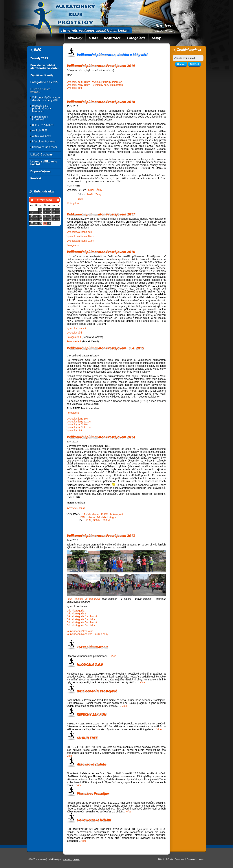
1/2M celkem (87, 517)
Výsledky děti (74, 88)
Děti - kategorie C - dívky (81, 619)
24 (50, 220)
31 (50, 223)
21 (36, 220)
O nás (170, 859)
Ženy (99, 190)
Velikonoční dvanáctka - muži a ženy (87, 634)
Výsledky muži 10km (78, 82)
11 (54, 213)
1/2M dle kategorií (107, 517)
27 (32, 223)
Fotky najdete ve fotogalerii (84, 599)
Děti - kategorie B (77, 614)
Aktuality (162, 859)
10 (50, 213)
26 (59, 220)
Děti (80, 199)
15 (41, 216)
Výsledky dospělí (76, 328)
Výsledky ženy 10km (78, 85)
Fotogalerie (74, 203)
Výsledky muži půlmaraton (107, 82)
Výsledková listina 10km (80, 236)
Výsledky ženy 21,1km (79, 422)
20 (32, 220)
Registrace (180, 859)
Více (114, 656)
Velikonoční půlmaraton (80, 631)
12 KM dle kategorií (112, 514)
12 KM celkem (90, 514)
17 (50, 216)
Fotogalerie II (74, 341)
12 (59, 213)
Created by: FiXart (71, 859)
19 (59, 216)
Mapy (201, 859)
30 (45, 223)
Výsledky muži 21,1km (79, 427)
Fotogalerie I (74, 337)
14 (36, 216)
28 (36, 223)
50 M (88, 520)
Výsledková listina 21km (80, 241)
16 (45, 216)
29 (41, 223)
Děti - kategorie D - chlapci (82, 622)
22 (41, 220)
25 (54, 220)
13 (32, 216)
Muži (91, 190)
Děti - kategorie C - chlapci (82, 616)
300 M (97, 520)
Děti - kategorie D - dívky (81, 625)
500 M (106, 520)
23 (45, 220)
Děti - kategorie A (77, 611)
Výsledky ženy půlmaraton (108, 85)
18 (54, 216)
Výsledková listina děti (79, 232)
